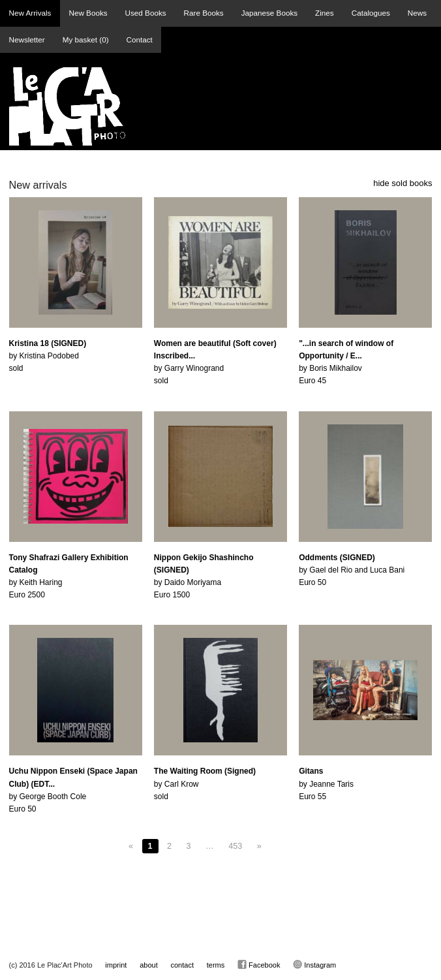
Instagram (314, 964)
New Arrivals (30, 13)
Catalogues (371, 13)
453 (235, 846)
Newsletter (27, 40)
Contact (140, 40)
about (149, 965)
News (417, 13)
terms (216, 965)
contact (182, 965)
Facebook (259, 964)
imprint (116, 965)
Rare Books (204, 13)
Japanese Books (269, 13)
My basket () (86, 40)
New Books (88, 13)
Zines (325, 13)
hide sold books (403, 183)
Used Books (146, 13)
